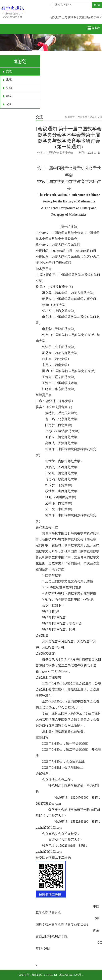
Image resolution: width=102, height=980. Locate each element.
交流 (9, 71)
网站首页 (82, 117)
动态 (9, 96)
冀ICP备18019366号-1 (71, 975)
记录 (9, 104)
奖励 (9, 88)
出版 (9, 80)
